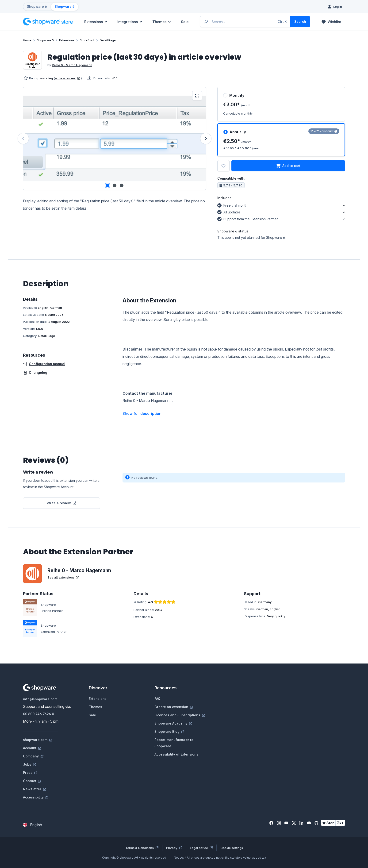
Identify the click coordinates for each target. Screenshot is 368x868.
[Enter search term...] (245, 22)
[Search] (300, 22)
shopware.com (38, 740)
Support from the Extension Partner (248, 218)
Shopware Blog (169, 731)
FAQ (157, 699)
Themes (95, 707)
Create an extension (174, 707)
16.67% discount (324, 131)
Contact (32, 781)
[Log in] (335, 7)
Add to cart (288, 166)
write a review (68, 78)
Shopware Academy (173, 723)
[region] (115, 138)
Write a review (61, 503)
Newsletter (34, 789)
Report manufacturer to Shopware (174, 743)
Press (30, 773)
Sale (92, 715)
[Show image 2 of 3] (115, 185)
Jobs (29, 764)
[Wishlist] (331, 22)
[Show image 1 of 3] (107, 185)
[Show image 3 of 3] (122, 185)
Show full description (142, 413)
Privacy (174, 848)
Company (33, 756)
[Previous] (23, 139)
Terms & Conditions (142, 848)
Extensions (98, 699)
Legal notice (201, 848)
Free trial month (232, 205)
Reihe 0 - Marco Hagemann (72, 65)
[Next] (206, 139)
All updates (229, 212)
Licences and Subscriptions (180, 715)
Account (32, 748)
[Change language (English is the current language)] (33, 825)
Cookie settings (232, 848)
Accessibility (36, 797)
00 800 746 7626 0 (38, 714)
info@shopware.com (40, 699)
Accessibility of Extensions (176, 754)
